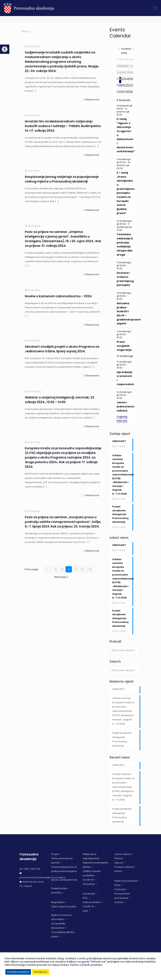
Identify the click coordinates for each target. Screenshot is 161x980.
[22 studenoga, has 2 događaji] (130, 86)
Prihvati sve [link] (40, 972)
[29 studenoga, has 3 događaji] (130, 93)
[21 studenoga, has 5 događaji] (127, 86)
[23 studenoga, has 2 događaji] (132, 86)
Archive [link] (119, 902)
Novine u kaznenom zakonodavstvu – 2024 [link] (58, 296)
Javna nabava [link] (123, 854)
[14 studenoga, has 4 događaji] (127, 80)
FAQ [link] (85, 898)
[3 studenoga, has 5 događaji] (118, 74)
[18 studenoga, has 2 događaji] (120, 86)
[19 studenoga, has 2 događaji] (122, 86)
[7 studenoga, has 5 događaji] (127, 74)
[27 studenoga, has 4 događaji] (125, 93)
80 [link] (90, 569)
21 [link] (69, 569)
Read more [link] (93, 100)
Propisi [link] (55, 854)
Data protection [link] (92, 902)
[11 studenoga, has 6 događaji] (120, 80)
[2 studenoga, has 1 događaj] (132, 67)
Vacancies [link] (89, 894)
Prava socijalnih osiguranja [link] (124, 346)
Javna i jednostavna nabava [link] (125, 406)
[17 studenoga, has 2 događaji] (118, 86)
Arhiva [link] (118, 871)
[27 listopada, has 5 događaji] (118, 67)
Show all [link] (96, 31)
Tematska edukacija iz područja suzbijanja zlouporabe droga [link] (125, 244)
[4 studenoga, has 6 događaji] (120, 74)
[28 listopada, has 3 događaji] (120, 67)
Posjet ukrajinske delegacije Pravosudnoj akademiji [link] (122, 742)
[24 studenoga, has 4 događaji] (118, 93)
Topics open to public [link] (64, 906)
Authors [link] (75, 31)
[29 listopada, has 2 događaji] (122, 67)
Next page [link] (61, 577)
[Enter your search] (125, 653)
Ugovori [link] (119, 863)
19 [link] (56, 569)
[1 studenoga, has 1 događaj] (130, 67)
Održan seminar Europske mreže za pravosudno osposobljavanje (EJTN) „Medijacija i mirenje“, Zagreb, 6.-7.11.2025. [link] (123, 714)
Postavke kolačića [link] (18, 972)
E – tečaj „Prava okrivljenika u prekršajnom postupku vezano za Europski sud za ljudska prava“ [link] (126, 193)
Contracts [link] (120, 889)
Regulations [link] (58, 902)
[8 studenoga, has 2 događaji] (130, 74)
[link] (5, 49)
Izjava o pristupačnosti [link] (64, 880)
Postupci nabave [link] (124, 867)
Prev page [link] (31, 569)
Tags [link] (60, 31)
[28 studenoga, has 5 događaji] (127, 93)
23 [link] (82, 569)
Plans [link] (117, 885)
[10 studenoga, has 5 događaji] (118, 80)
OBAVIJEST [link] (118, 692)
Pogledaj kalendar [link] (122, 419)
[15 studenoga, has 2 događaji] (130, 80)
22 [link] (75, 569)
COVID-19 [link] (88, 880)
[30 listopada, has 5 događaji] (125, 67)
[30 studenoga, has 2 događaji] (132, 93)
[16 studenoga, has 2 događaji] (132, 80)
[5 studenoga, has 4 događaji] (122, 74)
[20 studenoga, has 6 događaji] (125, 86)
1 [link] (47, 569)
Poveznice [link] (89, 884)
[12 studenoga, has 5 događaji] (122, 80)
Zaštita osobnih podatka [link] (86, 965)
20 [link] (62, 569)
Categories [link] (42, 31)
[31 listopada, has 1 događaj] (127, 67)
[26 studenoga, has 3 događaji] (122, 93)
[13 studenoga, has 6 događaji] (125, 80)
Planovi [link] (119, 858)
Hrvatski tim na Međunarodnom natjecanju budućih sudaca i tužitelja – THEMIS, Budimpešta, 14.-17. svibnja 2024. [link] (63, 126)
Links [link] (85, 911)
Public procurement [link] (126, 881)
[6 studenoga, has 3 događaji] (125, 74)
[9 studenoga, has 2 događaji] (132, 74)
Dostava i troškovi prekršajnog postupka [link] (125, 279)
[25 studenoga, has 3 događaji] (120, 93)
